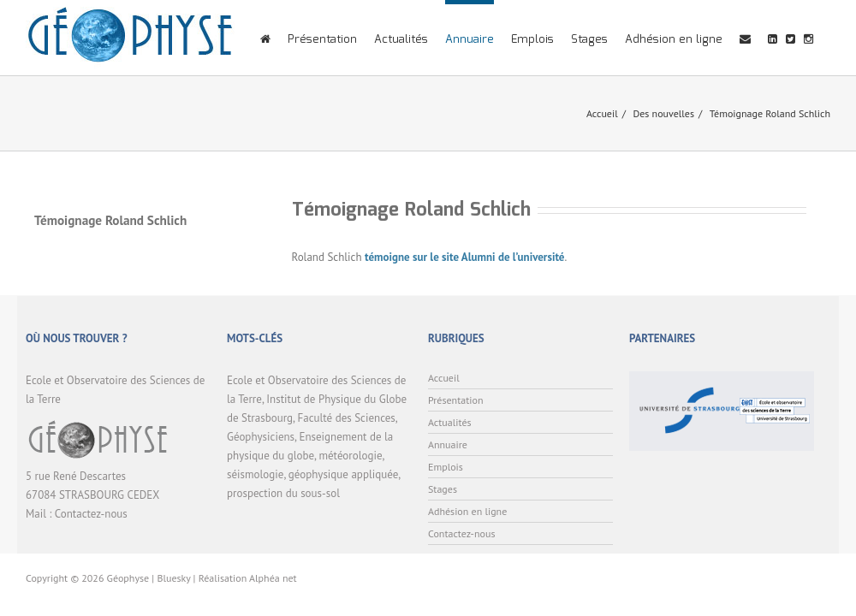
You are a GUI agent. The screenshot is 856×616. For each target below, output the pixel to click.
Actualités (401, 40)
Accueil (602, 113)
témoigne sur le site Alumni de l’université (464, 257)
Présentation (322, 40)
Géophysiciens (261, 437)
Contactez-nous (91, 514)
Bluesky (173, 578)
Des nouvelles (663, 113)
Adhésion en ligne (674, 40)
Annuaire (470, 40)
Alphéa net (273, 578)
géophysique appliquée (343, 474)
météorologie (350, 456)
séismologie (255, 474)
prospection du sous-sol (283, 493)
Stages (589, 40)
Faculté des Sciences (347, 418)
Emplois (532, 40)
